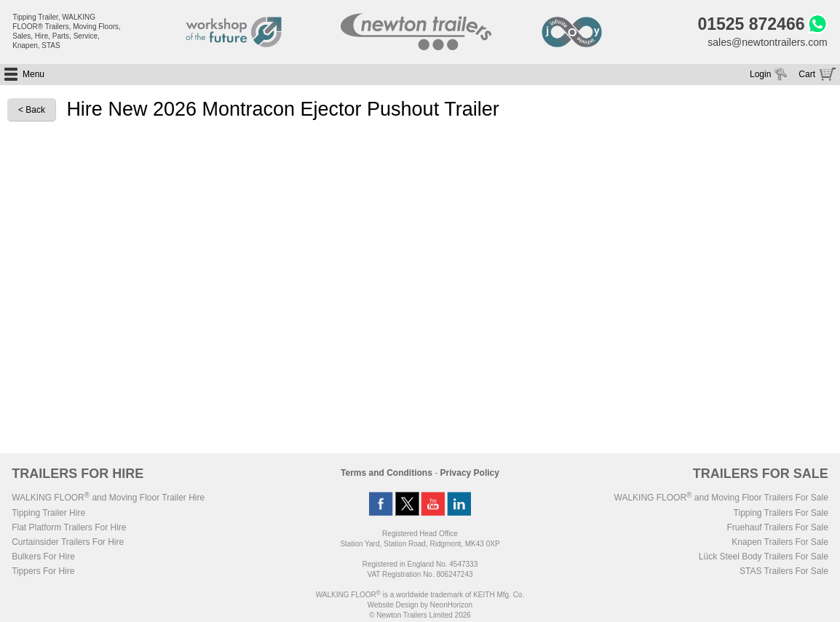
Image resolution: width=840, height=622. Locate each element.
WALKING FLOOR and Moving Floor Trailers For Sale (721, 498)
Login (760, 74)
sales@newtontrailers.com (767, 42)
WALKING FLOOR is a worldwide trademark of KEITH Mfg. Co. (420, 595)
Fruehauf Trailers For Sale (777, 527)
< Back (32, 110)
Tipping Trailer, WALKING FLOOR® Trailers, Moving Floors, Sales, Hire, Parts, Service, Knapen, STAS (67, 31)
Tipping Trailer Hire (48, 513)
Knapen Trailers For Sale (780, 542)
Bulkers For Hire (43, 557)
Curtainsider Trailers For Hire (68, 542)
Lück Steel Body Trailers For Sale (764, 557)
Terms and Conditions (387, 473)
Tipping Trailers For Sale (781, 513)
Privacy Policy (470, 473)
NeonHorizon (451, 605)
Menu (33, 74)
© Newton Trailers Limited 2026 (420, 615)
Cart (807, 74)
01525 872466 (751, 24)
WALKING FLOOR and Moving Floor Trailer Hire (108, 498)
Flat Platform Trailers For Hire (69, 527)
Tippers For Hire (43, 571)
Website (393, 605)
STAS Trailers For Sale (784, 571)
